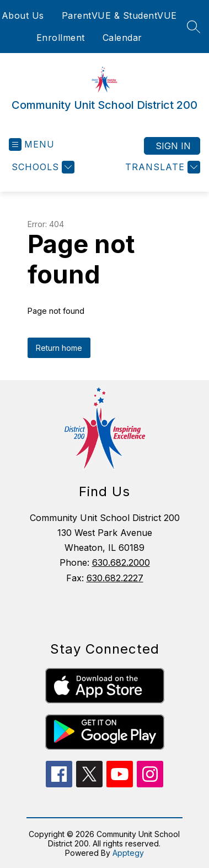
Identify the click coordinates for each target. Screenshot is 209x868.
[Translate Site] (161, 167)
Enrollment (61, 38)
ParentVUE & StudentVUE (119, 15)
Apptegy (128, 853)
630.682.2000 (121, 562)
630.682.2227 (115, 578)
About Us (23, 15)
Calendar (122, 38)
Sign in (173, 146)
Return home (59, 348)
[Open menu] (32, 144)
